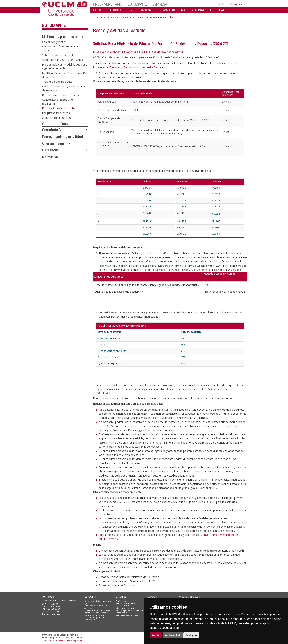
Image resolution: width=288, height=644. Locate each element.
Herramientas (238, 4)
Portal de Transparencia (97, 613)
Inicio (96, 17)
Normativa (50, 157)
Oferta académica (56, 123)
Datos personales (73, 638)
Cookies (59, 638)
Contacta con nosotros (56, 117)
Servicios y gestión (94, 615)
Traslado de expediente (57, 82)
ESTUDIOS (115, 10)
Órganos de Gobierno (96, 606)
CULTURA (217, 10)
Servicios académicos (127, 615)
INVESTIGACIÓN (139, 10)
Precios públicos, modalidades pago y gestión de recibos (65, 66)
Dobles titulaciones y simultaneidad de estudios (64, 88)
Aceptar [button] (156, 635)
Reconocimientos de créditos (61, 95)
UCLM (97, 10)
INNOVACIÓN (166, 10)
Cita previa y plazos (54, 42)
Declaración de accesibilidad (56, 641)
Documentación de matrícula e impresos (61, 48)
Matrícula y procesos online (63, 37)
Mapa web (77, 641)
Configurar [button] (191, 635)
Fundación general (94, 617)
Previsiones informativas (97, 610)
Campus (89, 603)
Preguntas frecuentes (56, 113)
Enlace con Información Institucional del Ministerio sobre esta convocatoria (138, 52)
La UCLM (90, 597)
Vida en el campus (56, 144)
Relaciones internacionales (99, 601)
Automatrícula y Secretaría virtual (63, 60)
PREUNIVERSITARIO (108, 4)
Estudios (121, 597)
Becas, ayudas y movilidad (62, 137)
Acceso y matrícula (126, 603)
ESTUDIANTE (137, 4)
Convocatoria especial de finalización (58, 102)
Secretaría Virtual (56, 130)
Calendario (121, 613)
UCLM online (122, 606)
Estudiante (54, 25)
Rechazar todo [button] (173, 635)
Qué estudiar (123, 601)
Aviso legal (47, 638)
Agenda (88, 608)
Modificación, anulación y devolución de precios (64, 75)
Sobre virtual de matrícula (58, 55)
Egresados (50, 150)
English (220, 4)
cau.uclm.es (51, 614)
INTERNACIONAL (193, 10)
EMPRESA (160, 4)
